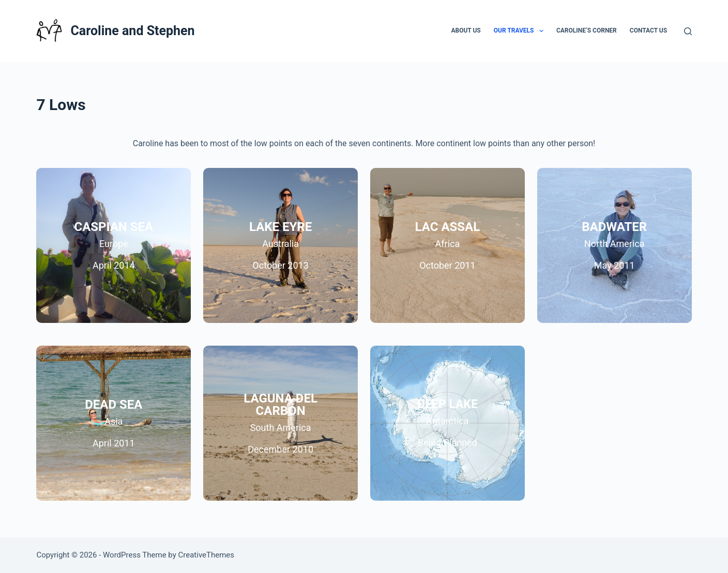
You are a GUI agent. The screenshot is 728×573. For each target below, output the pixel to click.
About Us (466, 30)
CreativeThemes (207, 555)
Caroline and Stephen (132, 31)
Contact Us (648, 30)
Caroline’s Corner (587, 30)
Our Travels (521, 31)
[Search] (688, 31)
